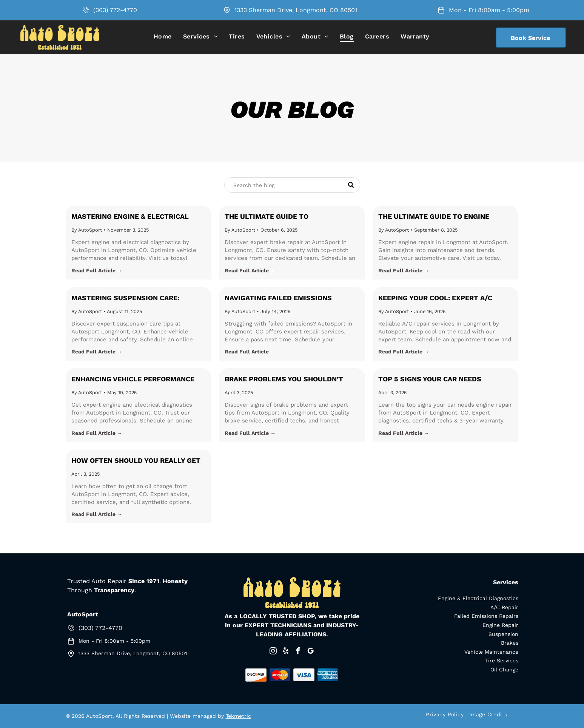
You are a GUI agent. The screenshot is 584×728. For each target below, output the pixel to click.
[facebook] (298, 652)
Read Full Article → (97, 270)
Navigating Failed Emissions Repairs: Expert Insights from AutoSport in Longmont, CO (282, 298)
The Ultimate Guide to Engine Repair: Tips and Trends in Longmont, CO (434, 217)
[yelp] (286, 652)
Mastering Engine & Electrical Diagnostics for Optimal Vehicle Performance (134, 217)
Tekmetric (238, 716)
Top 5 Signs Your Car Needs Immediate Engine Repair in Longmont (430, 379)
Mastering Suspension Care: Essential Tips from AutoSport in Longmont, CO (136, 298)
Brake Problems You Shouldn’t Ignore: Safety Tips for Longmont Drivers (290, 379)
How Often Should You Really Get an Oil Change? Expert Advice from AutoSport (138, 461)
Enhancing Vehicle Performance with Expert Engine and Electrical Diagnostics (138, 379)
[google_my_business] (311, 652)
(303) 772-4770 (115, 10)
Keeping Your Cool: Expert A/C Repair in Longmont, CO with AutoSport (435, 298)
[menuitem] (163, 36)
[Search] (292, 185)
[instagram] (273, 652)
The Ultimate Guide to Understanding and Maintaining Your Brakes (286, 217)
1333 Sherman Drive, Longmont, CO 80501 (296, 10)
